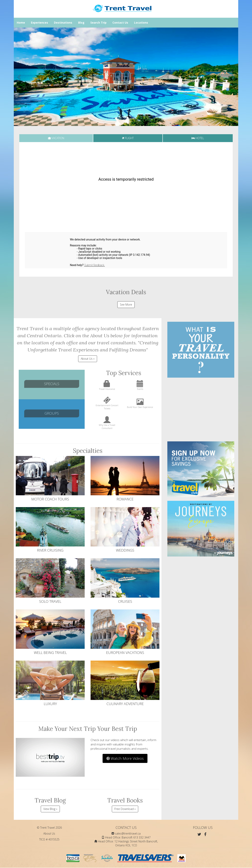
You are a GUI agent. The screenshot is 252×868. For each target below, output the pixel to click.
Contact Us (120, 23)
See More (126, 305)
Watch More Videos (125, 758)
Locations (141, 23)
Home (21, 23)
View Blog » (50, 809)
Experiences (39, 23)
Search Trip (98, 23)
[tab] (56, 138)
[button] (19, 77)
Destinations (63, 23)
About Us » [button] (88, 359)
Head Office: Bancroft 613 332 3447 (128, 837)
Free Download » (125, 809)
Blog (81, 23)
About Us (49, 833)
